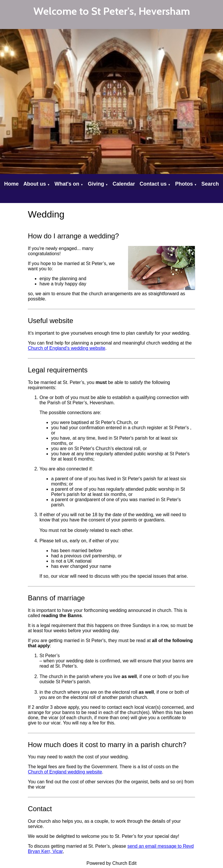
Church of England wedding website (65, 772)
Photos (184, 184)
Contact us (153, 184)
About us (35, 184)
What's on (67, 184)
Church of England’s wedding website (67, 348)
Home (11, 184)
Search (210, 184)
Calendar (124, 184)
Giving (96, 184)
